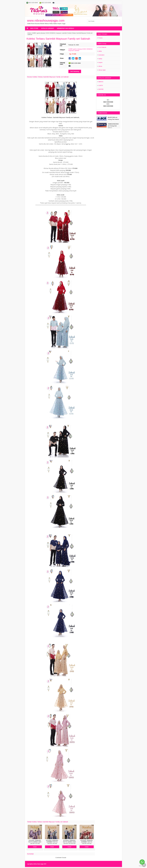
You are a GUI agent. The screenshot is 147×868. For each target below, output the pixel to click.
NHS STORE (34, 28)
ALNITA (101, 85)
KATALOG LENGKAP (48, 28)
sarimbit (64, 33)
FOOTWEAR (102, 47)
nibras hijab (102, 70)
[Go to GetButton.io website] (142, 866)
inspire (100, 62)
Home (29, 33)
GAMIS (34, 33)
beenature (101, 55)
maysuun (59, 33)
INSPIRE (101, 89)
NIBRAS (101, 82)
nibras (100, 66)
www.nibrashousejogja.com (46, 21)
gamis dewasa (41, 33)
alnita (100, 51)
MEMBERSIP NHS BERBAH (65, 28)
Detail (35, 847)
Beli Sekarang (75, 71)
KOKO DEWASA (51, 33)
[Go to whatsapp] (142, 862)
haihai (100, 59)
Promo (100, 38)
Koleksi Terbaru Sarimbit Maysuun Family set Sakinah (58, 39)
